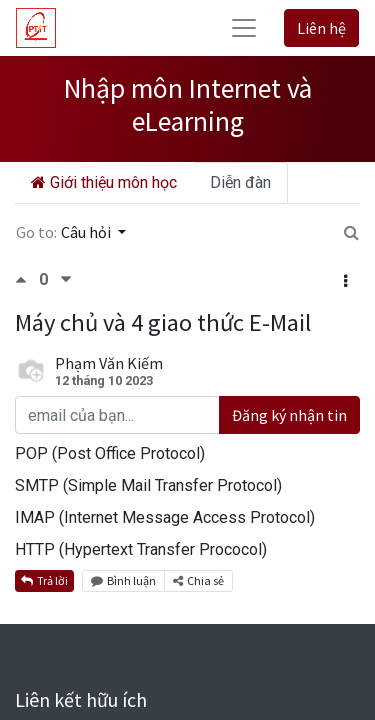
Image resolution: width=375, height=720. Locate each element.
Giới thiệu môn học (104, 182)
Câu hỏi (87, 232)
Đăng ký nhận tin (289, 415)
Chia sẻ (198, 580)
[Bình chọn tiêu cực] (66, 279)
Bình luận (123, 580)
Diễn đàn (240, 182)
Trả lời (44, 580)
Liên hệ (321, 28)
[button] (345, 281)
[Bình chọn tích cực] (27, 279)
